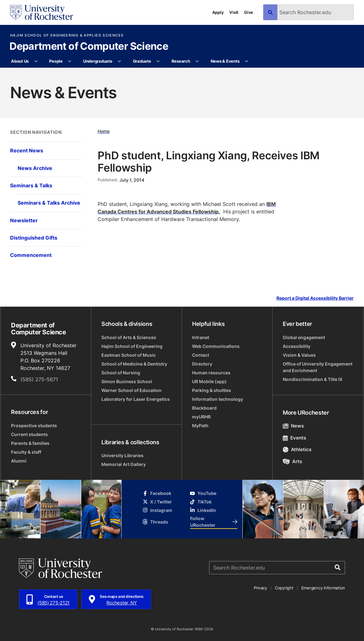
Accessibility (297, 346)
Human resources (211, 373)
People (56, 61)
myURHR (201, 417)
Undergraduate (98, 61)
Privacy (260, 588)
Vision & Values (299, 355)
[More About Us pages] (36, 61)
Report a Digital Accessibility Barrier (315, 298)
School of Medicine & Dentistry (134, 364)
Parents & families (30, 443)
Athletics (297, 449)
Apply (218, 12)
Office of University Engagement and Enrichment (318, 367)
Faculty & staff (26, 452)
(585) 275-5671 (39, 379)
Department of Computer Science (89, 47)
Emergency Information (323, 588)
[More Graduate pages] (158, 61)
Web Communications (216, 346)
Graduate (142, 61)
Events (294, 438)
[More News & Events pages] (247, 61)
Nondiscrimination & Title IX (313, 379)
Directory (202, 364)
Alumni (19, 461)
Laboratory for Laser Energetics (136, 399)
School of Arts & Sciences (129, 337)
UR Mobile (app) (209, 381)
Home (104, 131)
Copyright (284, 588)
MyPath (200, 425)
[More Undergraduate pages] (119, 61)
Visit (234, 12)
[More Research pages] (197, 61)
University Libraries (122, 455)
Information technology (218, 399)
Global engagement (304, 337)
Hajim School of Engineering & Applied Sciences (67, 35)
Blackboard (204, 408)
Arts (292, 461)
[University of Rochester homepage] (42, 12)
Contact (201, 355)
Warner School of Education (131, 390)
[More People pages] (70, 61)
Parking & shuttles (212, 390)
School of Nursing (121, 373)
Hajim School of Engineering (132, 346)
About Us (20, 61)
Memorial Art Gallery (124, 464)
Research (181, 61)
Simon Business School (127, 381)
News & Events (225, 61)
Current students (29, 434)
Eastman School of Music (129, 355)
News (293, 426)
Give (249, 12)
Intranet (201, 337)
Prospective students (34, 425)
